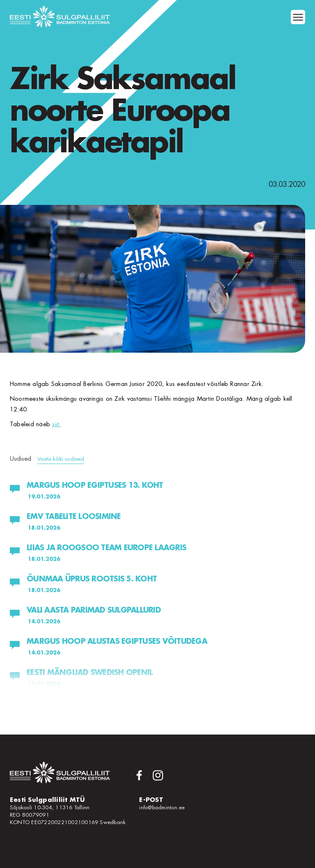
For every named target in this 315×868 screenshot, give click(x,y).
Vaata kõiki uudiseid (61, 459)
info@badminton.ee (162, 807)
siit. (56, 424)
